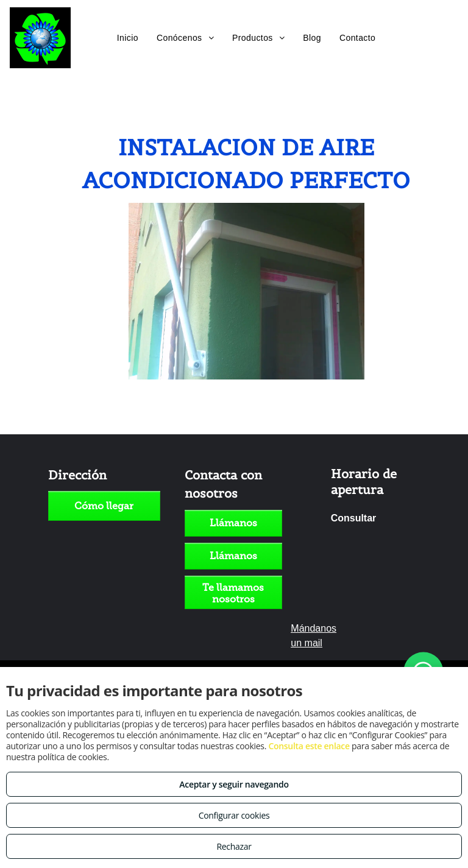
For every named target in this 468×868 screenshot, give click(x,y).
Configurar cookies (234, 815)
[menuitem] (128, 38)
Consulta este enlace (309, 746)
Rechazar (234, 846)
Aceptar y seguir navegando (234, 784)
